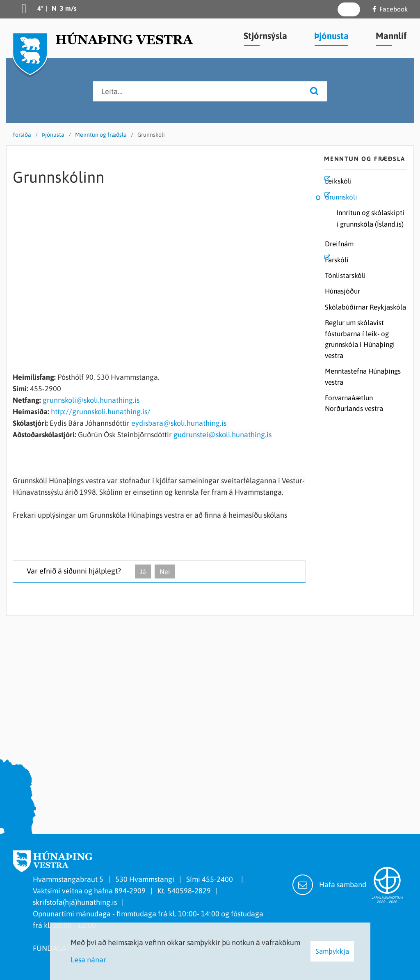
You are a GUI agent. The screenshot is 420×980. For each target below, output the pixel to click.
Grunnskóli (151, 135)
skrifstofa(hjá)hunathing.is (75, 902)
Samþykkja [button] (332, 951)
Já (143, 571)
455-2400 (219, 879)
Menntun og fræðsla (101, 135)
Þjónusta (53, 135)
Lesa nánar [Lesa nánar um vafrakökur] (88, 960)
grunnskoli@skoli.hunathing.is (91, 400)
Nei (165, 571)
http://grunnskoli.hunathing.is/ (101, 412)
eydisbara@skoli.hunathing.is (179, 423)
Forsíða (22, 135)
